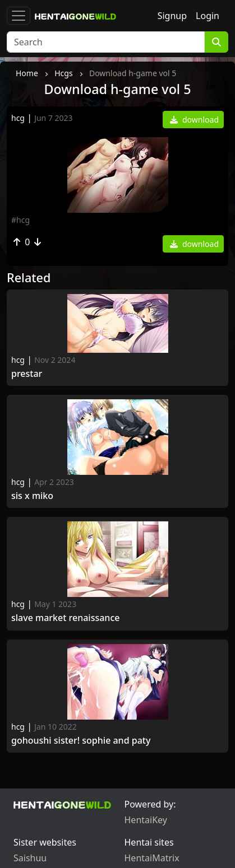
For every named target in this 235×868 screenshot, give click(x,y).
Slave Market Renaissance (67, 618)
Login (208, 16)
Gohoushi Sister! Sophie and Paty (81, 741)
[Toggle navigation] (19, 16)
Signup (172, 16)
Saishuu (30, 858)
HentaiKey (146, 820)
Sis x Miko (32, 496)
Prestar (29, 374)
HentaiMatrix (152, 858)
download (194, 120)
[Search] (106, 42)
